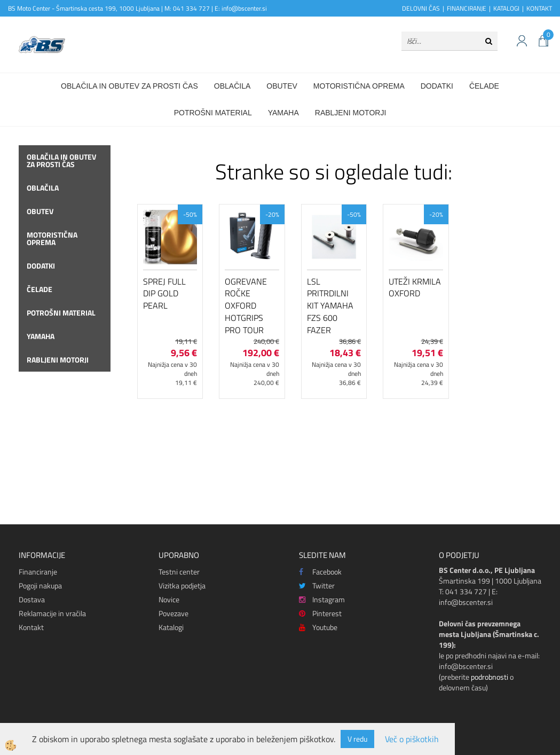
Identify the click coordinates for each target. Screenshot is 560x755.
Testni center (179, 572)
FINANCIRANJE (467, 8)
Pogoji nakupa (40, 585)
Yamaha (283, 113)
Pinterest (320, 613)
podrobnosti (490, 677)
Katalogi (171, 627)
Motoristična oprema (359, 86)
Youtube (318, 627)
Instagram (322, 599)
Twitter (317, 585)
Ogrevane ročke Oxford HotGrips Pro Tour (246, 306)
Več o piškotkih (412, 739)
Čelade (484, 86)
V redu (357, 739)
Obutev (282, 86)
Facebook (320, 572)
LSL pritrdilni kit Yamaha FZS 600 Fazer (330, 306)
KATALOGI (506, 8)
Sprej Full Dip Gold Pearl (164, 294)
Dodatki (437, 86)
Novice (169, 599)
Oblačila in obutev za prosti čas (129, 86)
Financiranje (38, 572)
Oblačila (232, 86)
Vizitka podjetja (182, 585)
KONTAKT (539, 8)
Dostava (32, 599)
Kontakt (31, 627)
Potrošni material (213, 113)
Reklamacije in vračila (52, 613)
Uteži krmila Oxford (415, 288)
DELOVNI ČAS (421, 8)
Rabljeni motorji (351, 113)
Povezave (173, 613)
